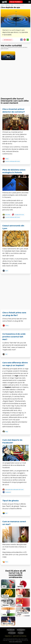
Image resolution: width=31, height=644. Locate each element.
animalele (8, 35)
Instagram (21, 630)
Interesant (8, 40)
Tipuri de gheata (10, 501)
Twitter (21, 633)
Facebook (11, 630)
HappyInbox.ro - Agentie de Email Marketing (16, 636)
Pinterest (12, 633)
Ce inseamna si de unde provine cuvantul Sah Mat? (14, 337)
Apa (12, 5)
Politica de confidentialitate (15, 642)
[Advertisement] (15, 78)
